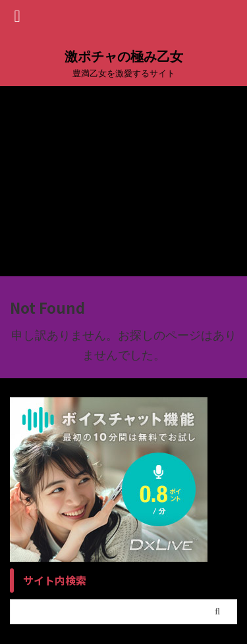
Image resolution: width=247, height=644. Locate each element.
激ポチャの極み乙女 (124, 57)
